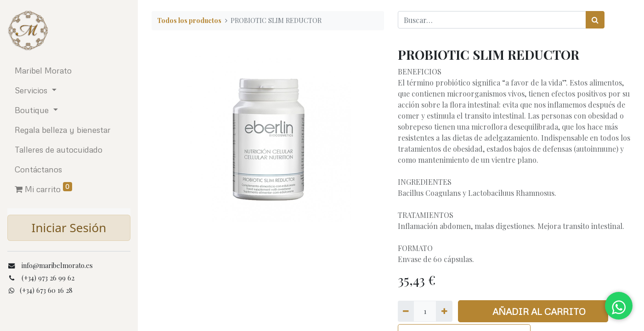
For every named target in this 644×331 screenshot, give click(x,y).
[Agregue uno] (444, 311)
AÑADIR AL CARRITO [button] (533, 311)
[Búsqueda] (595, 20)
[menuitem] (69, 71)
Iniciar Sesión (69, 228)
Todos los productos (189, 20)
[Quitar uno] (406, 311)
